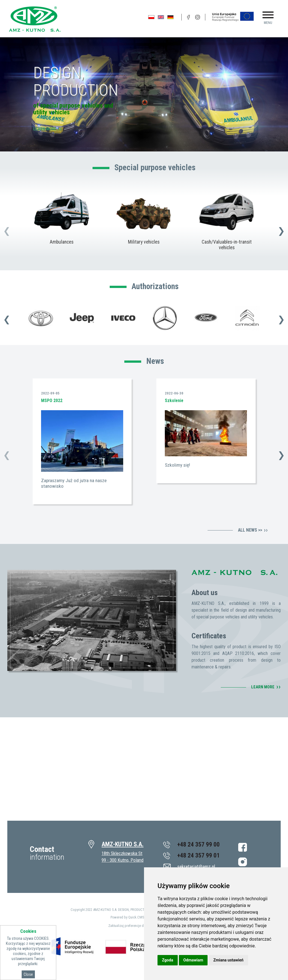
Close (28, 974)
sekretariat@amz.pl (196, 867)
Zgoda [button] (168, 960)
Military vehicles (144, 242)
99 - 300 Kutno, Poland (122, 860)
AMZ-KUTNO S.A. (122, 844)
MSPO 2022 (52, 401)
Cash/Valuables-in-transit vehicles (227, 245)
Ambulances (61, 242)
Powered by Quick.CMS (127, 917)
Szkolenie (174, 401)
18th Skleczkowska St (122, 853)
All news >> (250, 530)
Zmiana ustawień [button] (228, 960)
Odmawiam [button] (193, 960)
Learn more (45, 129)
